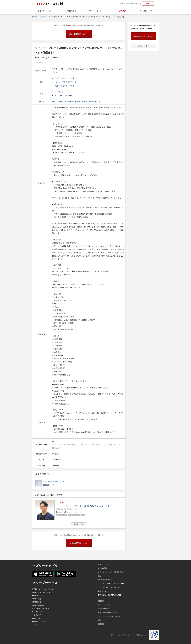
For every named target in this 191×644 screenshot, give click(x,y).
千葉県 (78, 102)
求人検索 (122, 11)
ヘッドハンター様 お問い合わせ (109, 616)
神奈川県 (63, 102)
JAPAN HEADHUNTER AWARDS (110, 595)
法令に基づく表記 (104, 609)
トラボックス (37, 615)
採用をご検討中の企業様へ (130, 3)
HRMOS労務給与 (38, 605)
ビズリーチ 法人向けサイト (108, 612)
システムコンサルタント (65, 78)
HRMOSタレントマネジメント (43, 592)
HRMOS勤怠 (37, 599)
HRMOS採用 (37, 596)
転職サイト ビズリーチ (40, 17)
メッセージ (97, 11)
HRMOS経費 (37, 602)
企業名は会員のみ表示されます (54, 482)
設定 (100, 576)
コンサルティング (62, 92)
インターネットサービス (65, 96)
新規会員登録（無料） (79, 34)
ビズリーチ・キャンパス (41, 609)
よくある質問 (103, 568)
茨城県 (84, 102)
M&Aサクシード (38, 612)
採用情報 (101, 624)
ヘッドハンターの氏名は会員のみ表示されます (83, 506)
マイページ (46, 11)
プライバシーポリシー (106, 605)
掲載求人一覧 (78, 524)
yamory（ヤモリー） (39, 618)
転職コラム (102, 591)
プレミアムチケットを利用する (109, 587)
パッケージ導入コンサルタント (67, 82)
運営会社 (101, 620)
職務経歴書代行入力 (105, 580)
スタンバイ (36, 625)
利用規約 (101, 601)
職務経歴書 (72, 11)
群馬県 (91, 102)
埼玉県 (71, 102)
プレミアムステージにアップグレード (111, 584)
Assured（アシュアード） (41, 621)
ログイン (148, 3)
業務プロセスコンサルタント (67, 86)
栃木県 (98, 102)
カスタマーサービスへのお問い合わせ (111, 572)
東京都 (55, 102)
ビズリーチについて (105, 564)
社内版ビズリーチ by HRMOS (42, 589)
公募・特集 (148, 11)
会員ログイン (144, 46)
